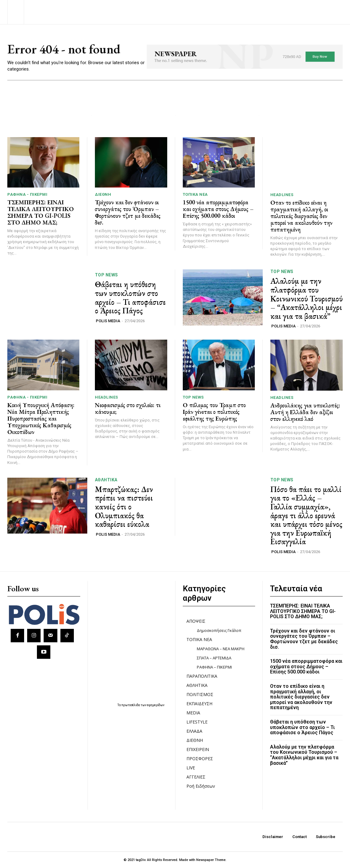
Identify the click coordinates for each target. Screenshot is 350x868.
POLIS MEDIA (108, 321)
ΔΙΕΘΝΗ (103, 194)
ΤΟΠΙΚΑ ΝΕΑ (195, 194)
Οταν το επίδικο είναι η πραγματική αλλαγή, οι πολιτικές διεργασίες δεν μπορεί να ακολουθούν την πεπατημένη (301, 216)
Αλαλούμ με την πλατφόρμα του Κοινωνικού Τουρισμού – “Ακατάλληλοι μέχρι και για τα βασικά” (307, 299)
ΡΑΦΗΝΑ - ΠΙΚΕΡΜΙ (27, 194)
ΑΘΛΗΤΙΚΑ (106, 480)
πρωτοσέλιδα (131, 705)
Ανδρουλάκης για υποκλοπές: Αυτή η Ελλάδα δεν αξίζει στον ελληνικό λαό (305, 412)
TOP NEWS (106, 275)
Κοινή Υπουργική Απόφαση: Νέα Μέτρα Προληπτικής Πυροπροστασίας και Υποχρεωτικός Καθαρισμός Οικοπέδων (41, 418)
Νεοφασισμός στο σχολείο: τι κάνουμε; (128, 408)
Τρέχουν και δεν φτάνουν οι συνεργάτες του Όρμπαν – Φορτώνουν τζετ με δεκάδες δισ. (128, 212)
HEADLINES (282, 195)
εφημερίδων (156, 705)
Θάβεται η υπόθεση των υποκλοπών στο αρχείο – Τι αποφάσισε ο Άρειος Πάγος (130, 298)
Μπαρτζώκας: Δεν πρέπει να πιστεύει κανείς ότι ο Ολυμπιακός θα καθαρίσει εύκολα (124, 507)
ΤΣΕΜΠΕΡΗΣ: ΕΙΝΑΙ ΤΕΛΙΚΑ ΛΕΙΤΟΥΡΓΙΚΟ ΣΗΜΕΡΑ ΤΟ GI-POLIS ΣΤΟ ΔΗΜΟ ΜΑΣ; (41, 212)
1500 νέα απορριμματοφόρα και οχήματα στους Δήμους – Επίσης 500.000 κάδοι (218, 209)
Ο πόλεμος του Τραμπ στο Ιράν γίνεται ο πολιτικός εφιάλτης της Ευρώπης (214, 412)
